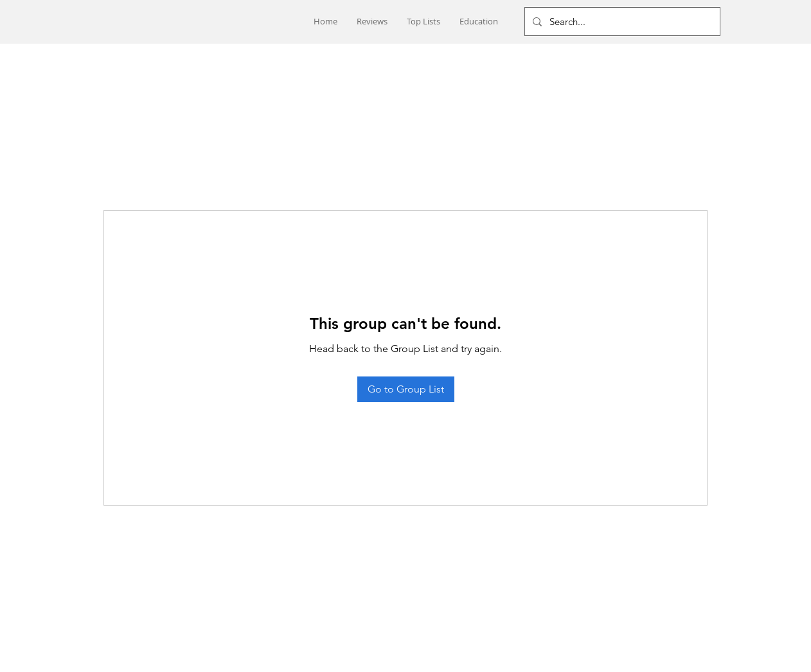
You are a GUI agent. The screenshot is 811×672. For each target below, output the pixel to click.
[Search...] (621, 22)
